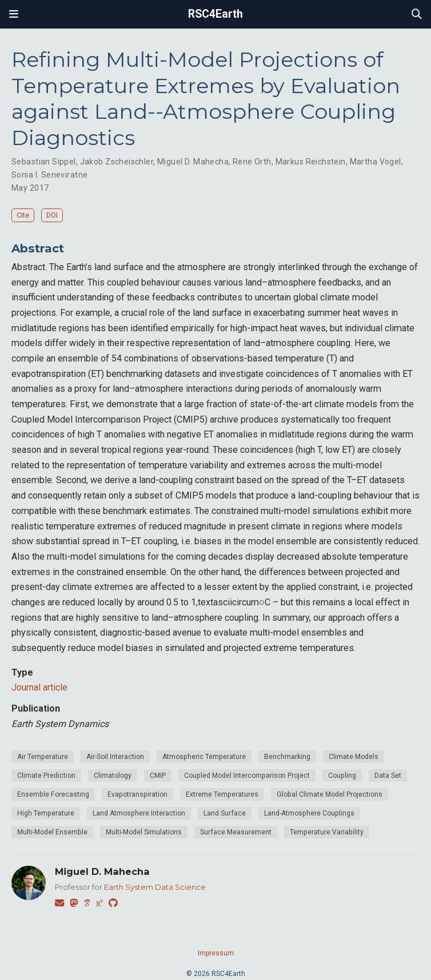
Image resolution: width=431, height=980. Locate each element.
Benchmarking (287, 757)
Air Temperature (43, 757)
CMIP (158, 776)
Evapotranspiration (137, 794)
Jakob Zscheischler (117, 162)
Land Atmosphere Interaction (139, 813)
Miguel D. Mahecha (193, 162)
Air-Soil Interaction (115, 757)
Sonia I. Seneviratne (49, 175)
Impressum (216, 953)
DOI (52, 215)
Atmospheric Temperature (204, 757)
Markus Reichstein (311, 162)
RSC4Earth (215, 14)
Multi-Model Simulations (144, 832)
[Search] (417, 15)
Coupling (342, 776)
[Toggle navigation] (14, 14)
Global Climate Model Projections (330, 794)
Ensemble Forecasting (53, 794)
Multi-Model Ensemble (52, 832)
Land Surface (225, 813)
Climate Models (354, 757)
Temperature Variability (327, 832)
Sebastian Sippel (44, 162)
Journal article (39, 687)
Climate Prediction (46, 776)
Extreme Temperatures (222, 794)
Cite (23, 215)
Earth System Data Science (155, 887)
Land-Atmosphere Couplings (309, 813)
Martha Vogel (376, 162)
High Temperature (46, 813)
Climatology (113, 776)
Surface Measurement (236, 832)
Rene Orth (252, 162)
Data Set (388, 776)
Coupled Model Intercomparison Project (247, 776)
